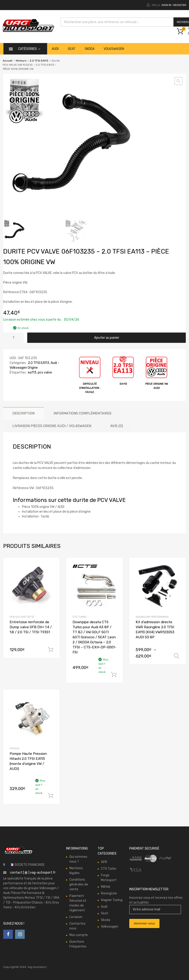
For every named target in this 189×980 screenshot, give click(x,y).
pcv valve (45, 372)
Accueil (8, 61)
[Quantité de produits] (13, 338)
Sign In (166, 5)
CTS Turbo (80, 617)
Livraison (76, 917)
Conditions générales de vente (79, 884)
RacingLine (109, 893)
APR (104, 862)
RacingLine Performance (152, 617)
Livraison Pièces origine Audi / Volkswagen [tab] (52, 426)
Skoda (90, 49)
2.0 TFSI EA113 (39, 61)
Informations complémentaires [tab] (82, 413)
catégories (29, 49)
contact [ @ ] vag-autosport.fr (33, 873)
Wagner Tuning (112, 900)
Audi (55, 49)
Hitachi (14, 749)
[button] (178, 81)
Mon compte (79, 935)
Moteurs (21, 61)
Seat (72, 49)
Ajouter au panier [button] (51, 650)
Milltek (106, 887)
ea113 (32, 372)
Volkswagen (114, 49)
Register (180, 5)
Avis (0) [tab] (117, 426)
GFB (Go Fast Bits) (22, 617)
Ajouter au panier (107, 338)
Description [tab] (23, 413)
